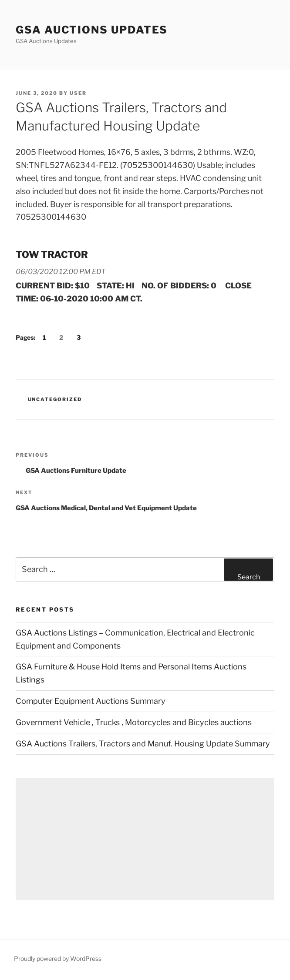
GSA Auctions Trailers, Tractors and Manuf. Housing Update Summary (143, 744)
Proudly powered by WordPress (58, 958)
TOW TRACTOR (52, 254)
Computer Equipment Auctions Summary (91, 701)
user (78, 93)
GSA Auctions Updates (92, 30)
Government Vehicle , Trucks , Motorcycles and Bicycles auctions (134, 722)
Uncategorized (55, 399)
